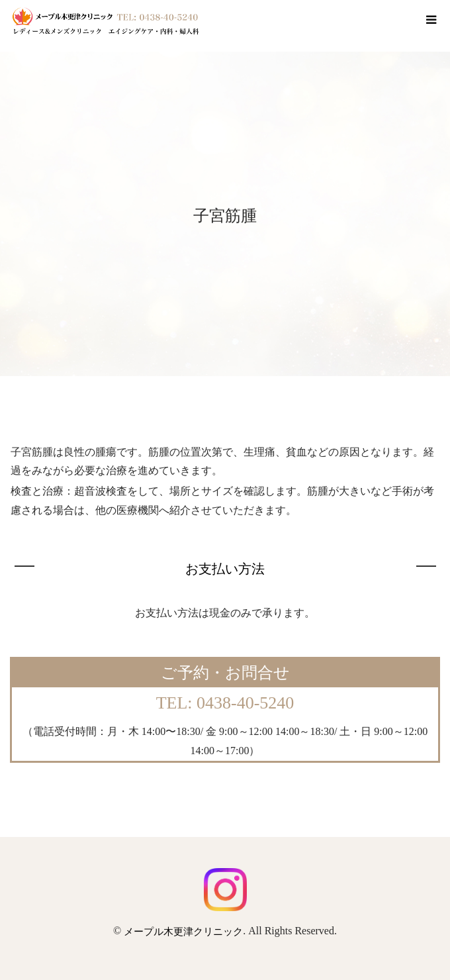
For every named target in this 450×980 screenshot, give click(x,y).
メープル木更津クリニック (183, 932)
